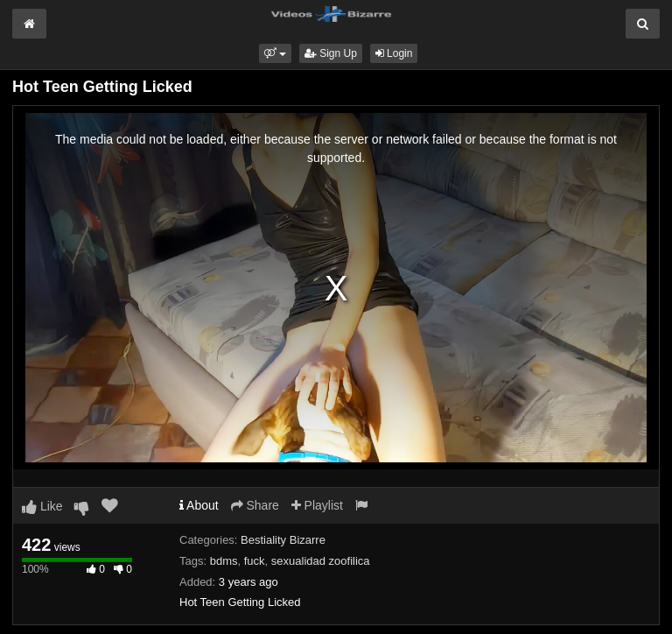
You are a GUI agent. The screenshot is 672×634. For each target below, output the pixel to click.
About (199, 505)
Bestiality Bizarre (283, 540)
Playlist (317, 505)
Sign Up (331, 53)
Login (394, 53)
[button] (275, 53)
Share (255, 505)
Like (42, 506)
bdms (224, 561)
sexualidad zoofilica (321, 561)
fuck (255, 561)
